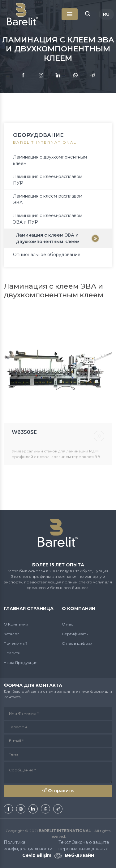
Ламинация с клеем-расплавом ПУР (48, 180)
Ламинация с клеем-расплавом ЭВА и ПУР (48, 219)
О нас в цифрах (77, 643)
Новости (12, 653)
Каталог (11, 634)
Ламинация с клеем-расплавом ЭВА (48, 199)
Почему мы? (16, 643)
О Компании (16, 624)
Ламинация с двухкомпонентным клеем (50, 160)
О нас (67, 624)
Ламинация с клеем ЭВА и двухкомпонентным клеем (48, 238)
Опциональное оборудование (47, 255)
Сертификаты (75, 634)
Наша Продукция (21, 663)
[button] (88, 14)
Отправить (58, 791)
